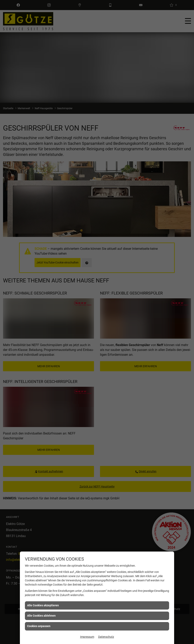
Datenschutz (106, 637)
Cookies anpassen (39, 626)
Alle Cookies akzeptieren (43, 605)
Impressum (87, 637)
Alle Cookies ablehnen (41, 616)
